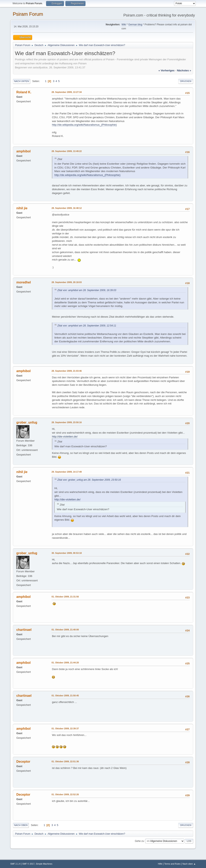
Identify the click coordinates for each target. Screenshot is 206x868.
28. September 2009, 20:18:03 (67, 282)
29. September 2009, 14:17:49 (67, 472)
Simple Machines (44, 864)
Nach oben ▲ (189, 864)
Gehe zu (139, 841)
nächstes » (184, 70)
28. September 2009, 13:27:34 (67, 92)
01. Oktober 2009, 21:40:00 (65, 630)
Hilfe (160, 864)
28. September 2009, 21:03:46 (67, 371)
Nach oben (21, 825)
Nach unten (21, 81)
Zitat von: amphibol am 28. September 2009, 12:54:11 (87, 326)
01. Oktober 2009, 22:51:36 (65, 761)
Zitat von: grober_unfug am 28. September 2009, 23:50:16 (89, 480)
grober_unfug (27, 422)
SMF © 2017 (28, 864)
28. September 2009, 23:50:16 (67, 422)
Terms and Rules (172, 864)
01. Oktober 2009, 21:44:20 (65, 663)
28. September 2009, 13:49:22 (67, 151)
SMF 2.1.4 (15, 864)
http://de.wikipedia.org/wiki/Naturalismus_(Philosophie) (84, 125)
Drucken (186, 81)
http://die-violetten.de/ (65, 437)
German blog (135, 25)
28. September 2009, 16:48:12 (67, 208)
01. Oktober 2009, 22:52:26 (65, 794)
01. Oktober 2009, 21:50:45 (65, 696)
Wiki (124, 25)
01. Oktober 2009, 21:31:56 (65, 597)
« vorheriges (167, 70)
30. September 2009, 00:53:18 (67, 553)
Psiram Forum (28, 14)
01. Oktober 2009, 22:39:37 (65, 728)
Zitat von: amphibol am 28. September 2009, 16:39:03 (87, 290)
